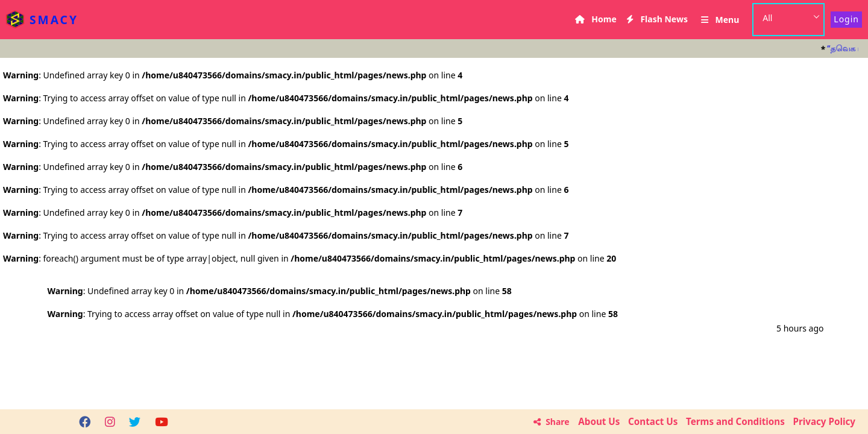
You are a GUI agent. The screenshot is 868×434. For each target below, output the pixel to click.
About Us (599, 421)
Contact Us (653, 421)
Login (846, 19)
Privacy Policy (825, 421)
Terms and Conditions (735, 421)
